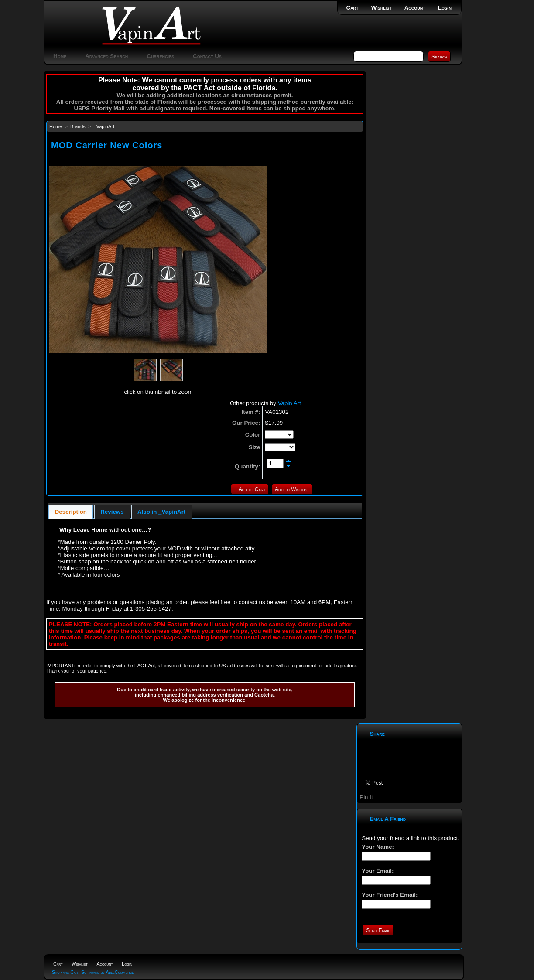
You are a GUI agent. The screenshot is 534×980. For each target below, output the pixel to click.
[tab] (71, 512)
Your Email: (378, 871)
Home (60, 56)
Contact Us (207, 56)
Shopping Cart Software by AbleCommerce (93, 972)
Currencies (160, 56)
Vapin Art (289, 403)
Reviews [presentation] (112, 512)
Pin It (366, 797)
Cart (353, 8)
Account (415, 8)
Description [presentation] (71, 512)
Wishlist (382, 8)
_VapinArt (104, 126)
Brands (78, 126)
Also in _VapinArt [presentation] (161, 512)
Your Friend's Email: (390, 895)
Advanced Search (106, 56)
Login (445, 8)
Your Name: (378, 847)
